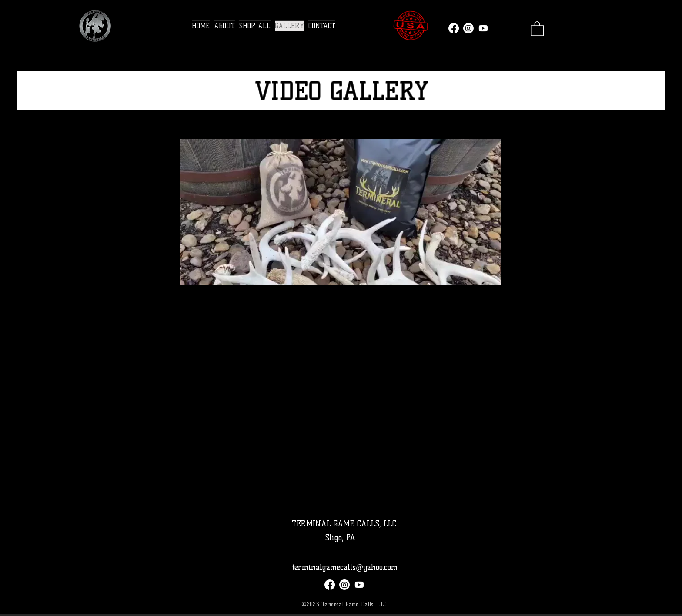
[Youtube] (483, 28)
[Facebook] (454, 28)
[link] (537, 28)
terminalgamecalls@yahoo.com (345, 567)
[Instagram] (468, 28)
